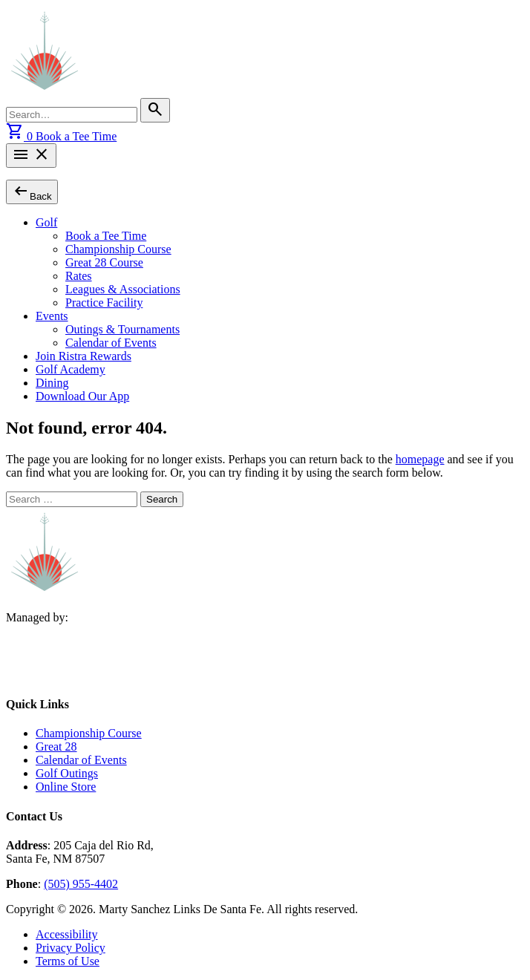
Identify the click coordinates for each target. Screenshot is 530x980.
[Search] (155, 110)
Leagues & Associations (123, 289)
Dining (52, 383)
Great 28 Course (104, 262)
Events (52, 316)
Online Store (66, 787)
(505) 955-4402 (81, 884)
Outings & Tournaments (122, 329)
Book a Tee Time (76, 136)
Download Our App (82, 396)
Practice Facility (104, 303)
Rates (79, 276)
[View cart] (21, 136)
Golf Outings (67, 773)
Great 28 (56, 747)
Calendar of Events (111, 343)
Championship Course (118, 249)
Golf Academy (71, 369)
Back (32, 191)
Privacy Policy (71, 948)
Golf (46, 222)
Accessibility (67, 934)
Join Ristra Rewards (84, 356)
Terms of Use (68, 961)
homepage (420, 459)
